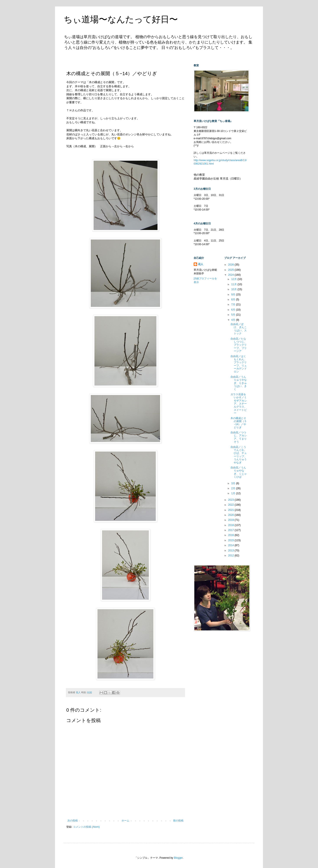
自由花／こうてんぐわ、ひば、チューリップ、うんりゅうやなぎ (239, 455)
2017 (231, 530)
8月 (234, 300)
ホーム (125, 821)
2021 (231, 510)
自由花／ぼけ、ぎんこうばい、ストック (239, 329)
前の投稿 (178, 821)
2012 (231, 555)
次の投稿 (73, 821)
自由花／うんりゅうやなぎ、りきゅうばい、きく (239, 383)
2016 (231, 535)
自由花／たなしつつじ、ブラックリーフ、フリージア (239, 345)
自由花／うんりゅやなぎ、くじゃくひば (239, 472)
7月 (234, 304)
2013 (231, 551)
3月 (234, 483)
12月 (234, 279)
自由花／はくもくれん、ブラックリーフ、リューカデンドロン (239, 364)
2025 (231, 270)
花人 (201, 264)
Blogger (178, 858)
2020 (231, 515)
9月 (234, 295)
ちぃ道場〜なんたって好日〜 (121, 19)
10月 (234, 289)
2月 (234, 488)
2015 (231, 540)
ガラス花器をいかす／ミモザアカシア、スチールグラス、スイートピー (239, 404)
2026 (231, 265)
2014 (231, 545)
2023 (231, 500)
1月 (234, 493)
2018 (231, 525)
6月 (234, 310)
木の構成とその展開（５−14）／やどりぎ (239, 423)
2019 (231, 520)
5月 (234, 315)
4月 (234, 320)
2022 (231, 505)
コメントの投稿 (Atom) (86, 827)
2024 (231, 275)
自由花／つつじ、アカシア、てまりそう (239, 437)
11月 (234, 284)
